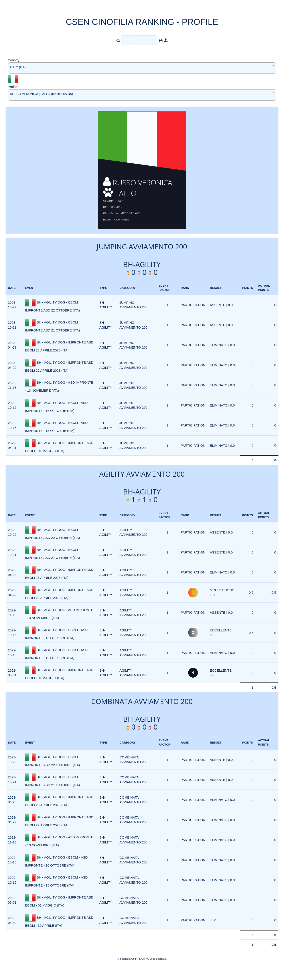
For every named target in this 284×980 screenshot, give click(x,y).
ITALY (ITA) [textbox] (18, 67)
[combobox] (142, 68)
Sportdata (161, 972)
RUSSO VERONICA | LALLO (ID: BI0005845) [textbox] (41, 94)
